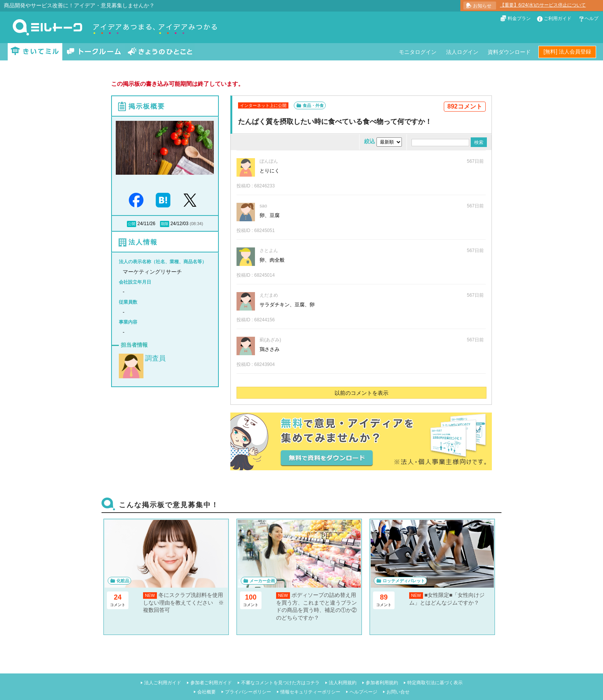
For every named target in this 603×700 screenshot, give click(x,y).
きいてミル (35, 52)
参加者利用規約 (382, 683)
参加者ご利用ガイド (211, 683)
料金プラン (519, 18)
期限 (165, 224)
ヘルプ (591, 18)
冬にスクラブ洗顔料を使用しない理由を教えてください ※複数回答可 (183, 602)
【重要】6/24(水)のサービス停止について (543, 5)
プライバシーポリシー (248, 692)
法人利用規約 (343, 683)
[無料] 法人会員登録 (567, 52)
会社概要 (207, 692)
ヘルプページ (363, 692)
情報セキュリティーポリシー (310, 692)
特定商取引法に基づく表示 (435, 683)
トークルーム (94, 52)
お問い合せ (398, 692)
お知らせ (482, 6)
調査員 (155, 358)
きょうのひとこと (160, 52)
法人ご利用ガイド (163, 683)
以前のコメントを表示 (361, 393)
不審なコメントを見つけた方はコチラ (280, 683)
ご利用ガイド (558, 18)
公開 (132, 224)
